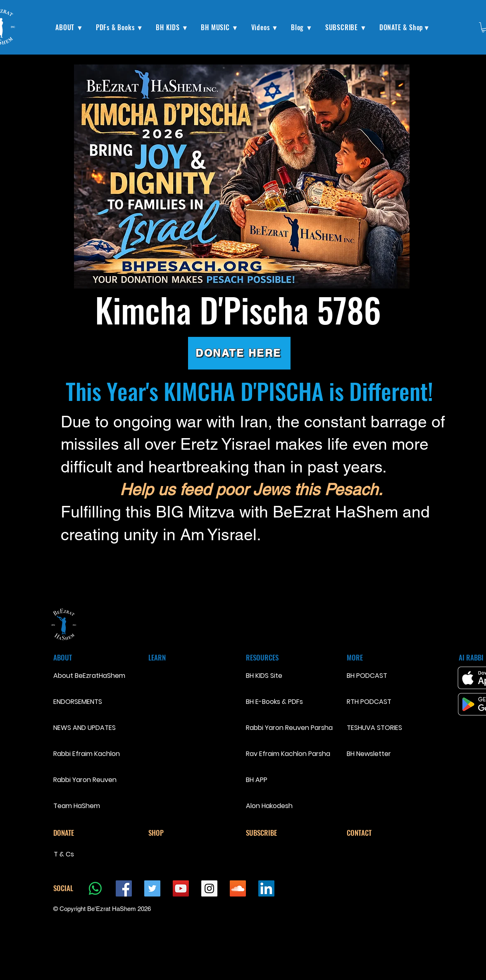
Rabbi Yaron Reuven (82, 780)
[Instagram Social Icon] (209, 888)
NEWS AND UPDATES (82, 728)
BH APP (257, 780)
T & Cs (64, 854)
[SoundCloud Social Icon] (238, 888)
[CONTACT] (376, 833)
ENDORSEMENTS (78, 702)
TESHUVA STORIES (374, 728)
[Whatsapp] (95, 888)
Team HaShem (77, 806)
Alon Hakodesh (269, 806)
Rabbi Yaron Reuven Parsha (289, 728)
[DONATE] (83, 833)
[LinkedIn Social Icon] (266, 888)
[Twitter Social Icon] (152, 888)
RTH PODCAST (369, 702)
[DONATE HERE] (239, 353)
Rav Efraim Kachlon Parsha (288, 754)
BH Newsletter (369, 754)
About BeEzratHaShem (82, 676)
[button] (69, 27)
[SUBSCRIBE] (275, 833)
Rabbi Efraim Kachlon (82, 754)
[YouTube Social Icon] (181, 888)
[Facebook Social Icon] (124, 888)
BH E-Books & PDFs (274, 702)
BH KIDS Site (264, 676)
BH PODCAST (367, 676)
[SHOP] (178, 833)
